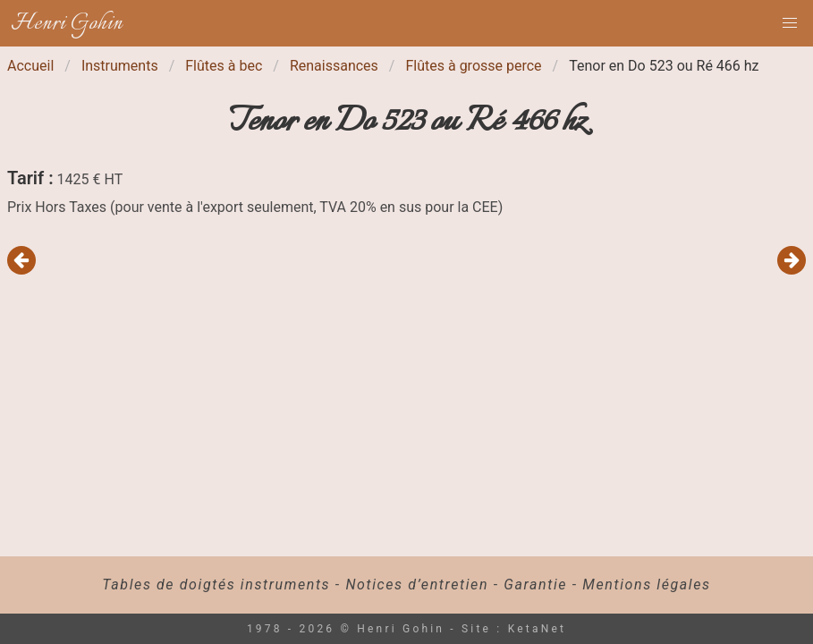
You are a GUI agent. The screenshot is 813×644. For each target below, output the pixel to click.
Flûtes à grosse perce (473, 66)
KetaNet (537, 629)
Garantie (535, 585)
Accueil (30, 66)
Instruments (120, 66)
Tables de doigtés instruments (216, 585)
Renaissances (334, 66)
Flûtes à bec (224, 66)
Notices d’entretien (417, 585)
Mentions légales (646, 585)
